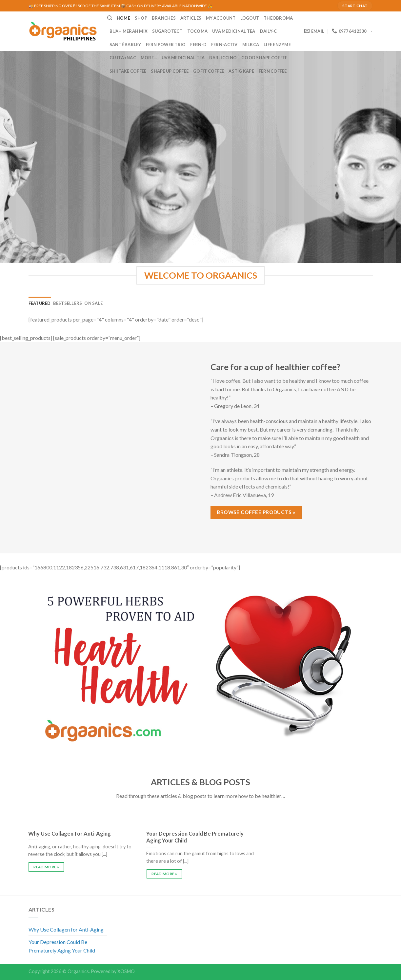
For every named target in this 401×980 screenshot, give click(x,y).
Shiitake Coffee (128, 71)
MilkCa (251, 45)
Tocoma (198, 31)
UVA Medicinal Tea (234, 31)
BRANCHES (164, 18)
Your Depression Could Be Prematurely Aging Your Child (62, 946)
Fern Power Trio (166, 45)
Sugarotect (167, 31)
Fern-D (198, 45)
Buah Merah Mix (129, 31)
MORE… (149, 58)
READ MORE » (46, 867)
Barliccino (223, 58)
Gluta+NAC (123, 58)
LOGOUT (250, 18)
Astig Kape (241, 71)
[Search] (110, 18)
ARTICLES (191, 18)
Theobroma (278, 18)
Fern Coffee (273, 71)
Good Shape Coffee (264, 58)
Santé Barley (125, 45)
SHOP (141, 18)
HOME (123, 18)
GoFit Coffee (209, 71)
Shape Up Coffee (170, 71)
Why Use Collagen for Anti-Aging (66, 929)
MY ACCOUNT (221, 18)
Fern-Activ (224, 45)
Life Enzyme (277, 45)
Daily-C (269, 31)
